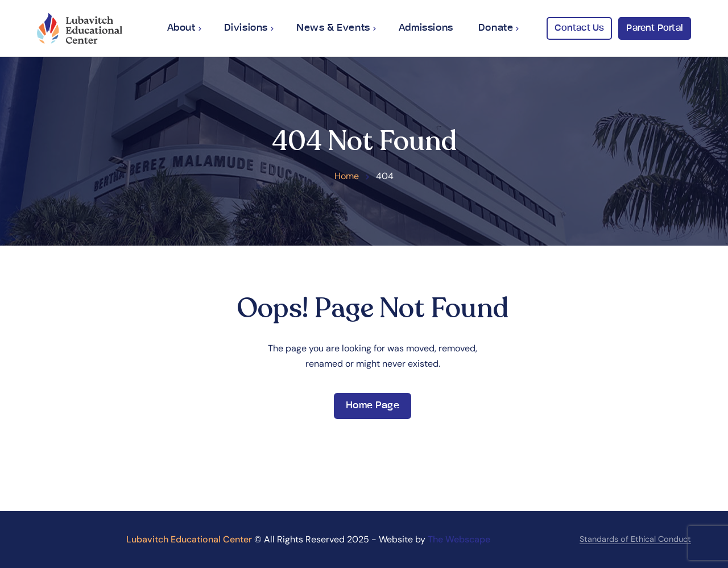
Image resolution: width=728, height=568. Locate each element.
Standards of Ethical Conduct (635, 539)
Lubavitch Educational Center (189, 539)
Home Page (373, 405)
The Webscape (459, 539)
